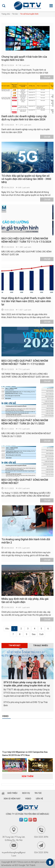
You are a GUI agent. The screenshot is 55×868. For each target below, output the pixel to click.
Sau (34, 634)
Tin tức (15, 14)
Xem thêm (27, 776)
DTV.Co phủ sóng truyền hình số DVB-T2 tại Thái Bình (26, 704)
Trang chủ (6, 14)
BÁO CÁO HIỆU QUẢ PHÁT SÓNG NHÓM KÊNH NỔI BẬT (25, 481)
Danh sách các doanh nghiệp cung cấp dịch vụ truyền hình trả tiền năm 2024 (24, 118)
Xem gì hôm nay (12, 798)
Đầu (7, 629)
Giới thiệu (12, 793)
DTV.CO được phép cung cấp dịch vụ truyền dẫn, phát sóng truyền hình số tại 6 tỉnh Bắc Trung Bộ (27, 684)
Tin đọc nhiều (41, 645)
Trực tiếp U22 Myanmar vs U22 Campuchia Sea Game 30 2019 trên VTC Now (25, 754)
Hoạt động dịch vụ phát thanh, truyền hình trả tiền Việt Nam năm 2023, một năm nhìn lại (26, 301)
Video (5, 716)
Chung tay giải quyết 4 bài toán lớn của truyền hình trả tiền (24, 58)
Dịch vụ (26, 793)
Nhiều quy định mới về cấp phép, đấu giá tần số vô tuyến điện (25, 600)
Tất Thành (31, 865)
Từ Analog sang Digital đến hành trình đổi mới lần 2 (26, 541)
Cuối (41, 634)
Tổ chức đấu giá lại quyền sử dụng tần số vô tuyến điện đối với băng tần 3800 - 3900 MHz (26, 179)
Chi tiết (47, 77)
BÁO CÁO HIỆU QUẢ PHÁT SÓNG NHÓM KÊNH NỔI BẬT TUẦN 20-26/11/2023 (25, 422)
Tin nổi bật (15, 645)
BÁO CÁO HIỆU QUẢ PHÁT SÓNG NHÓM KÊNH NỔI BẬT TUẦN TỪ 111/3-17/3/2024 (26, 240)
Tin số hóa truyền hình (29, 14)
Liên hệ (39, 798)
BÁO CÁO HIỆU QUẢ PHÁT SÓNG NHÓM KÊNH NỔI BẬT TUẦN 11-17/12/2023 (25, 362)
